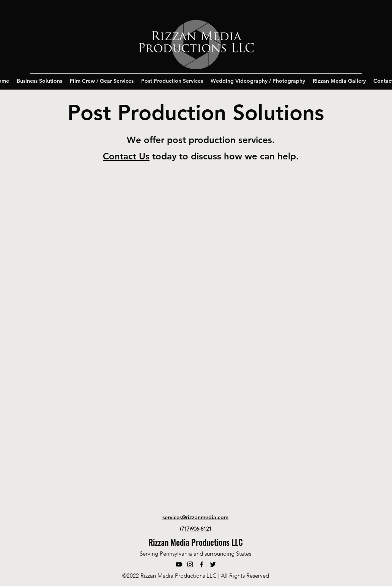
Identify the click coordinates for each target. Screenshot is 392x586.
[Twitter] (213, 564)
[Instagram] (190, 564)
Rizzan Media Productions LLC (196, 542)
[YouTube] (179, 564)
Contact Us (126, 156)
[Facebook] (202, 564)
